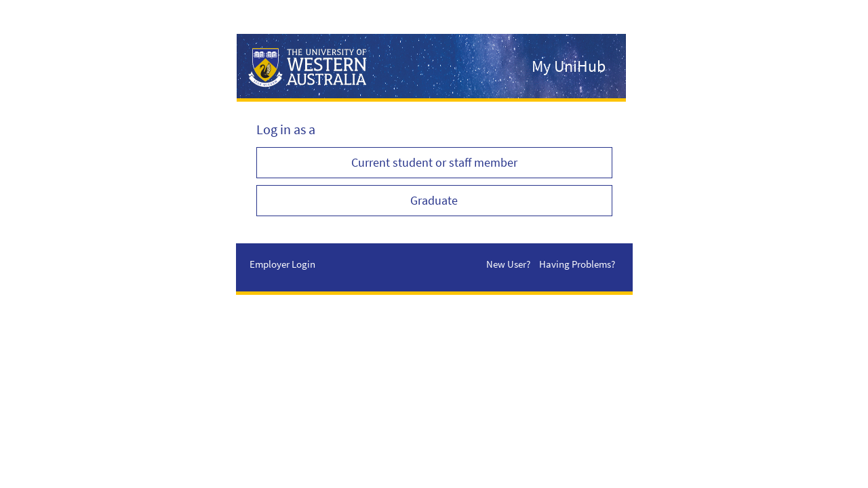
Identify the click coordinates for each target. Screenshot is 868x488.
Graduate (434, 200)
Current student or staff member (434, 162)
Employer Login (282, 264)
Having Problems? (577, 264)
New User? (508, 264)
